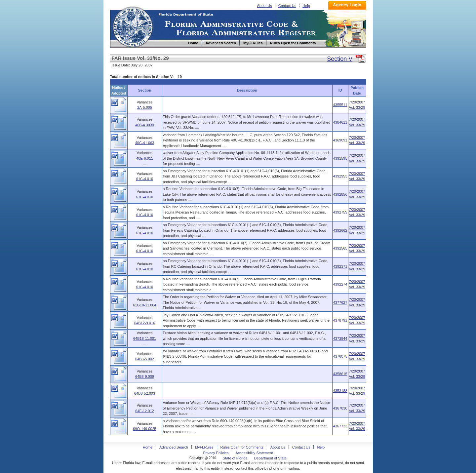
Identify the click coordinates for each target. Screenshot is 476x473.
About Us (265, 6)
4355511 (340, 105)
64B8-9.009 (145, 376)
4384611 (340, 122)
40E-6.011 (145, 158)
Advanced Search (174, 447)
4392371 (340, 266)
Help (306, 6)
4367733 (340, 426)
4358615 (340, 374)
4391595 (340, 158)
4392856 (340, 194)
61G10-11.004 (144, 305)
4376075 (340, 356)
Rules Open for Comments (242, 447)
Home (133, 26)
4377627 (340, 302)
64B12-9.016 (145, 323)
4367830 (340, 408)
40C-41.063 (145, 143)
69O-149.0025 (144, 429)
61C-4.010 (145, 179)
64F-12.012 (144, 411)
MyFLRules (204, 447)
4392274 (340, 284)
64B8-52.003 (145, 393)
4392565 (340, 248)
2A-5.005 (145, 107)
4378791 (340, 320)
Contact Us (287, 6)
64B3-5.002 (145, 359)
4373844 (340, 338)
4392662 (340, 230)
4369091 (340, 140)
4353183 (340, 391)
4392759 (340, 212)
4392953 (340, 176)
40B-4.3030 (145, 125)
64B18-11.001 (145, 338)
